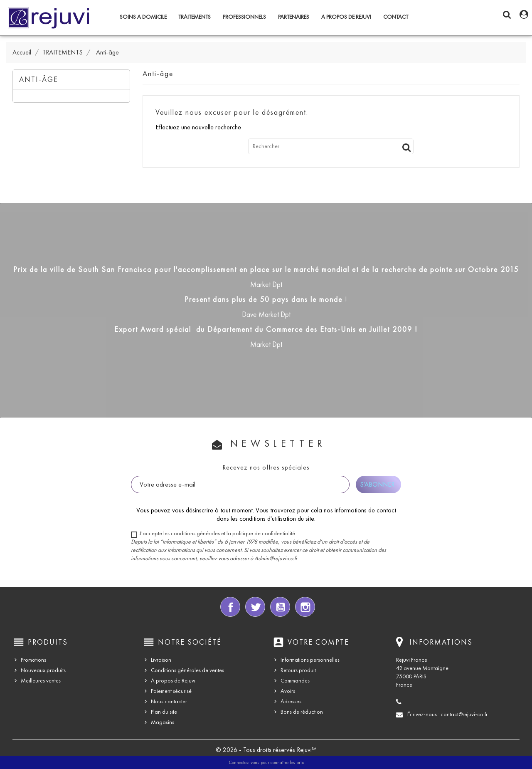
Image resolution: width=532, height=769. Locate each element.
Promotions (33, 660)
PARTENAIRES (294, 17)
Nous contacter (169, 701)
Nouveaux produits (43, 670)
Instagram (305, 607)
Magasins (163, 722)
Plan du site (164, 712)
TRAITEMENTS (195, 17)
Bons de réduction (302, 712)
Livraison (161, 660)
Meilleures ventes (41, 681)
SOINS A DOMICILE (143, 17)
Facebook (230, 607)
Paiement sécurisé (171, 691)
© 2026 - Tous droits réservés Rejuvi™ (266, 750)
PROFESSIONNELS (244, 17)
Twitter (255, 607)
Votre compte (318, 642)
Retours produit (298, 670)
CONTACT (396, 17)
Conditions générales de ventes (187, 670)
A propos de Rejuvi (346, 17)
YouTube (280, 607)
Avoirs (288, 691)
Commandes (295, 681)
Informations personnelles (310, 660)
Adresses (291, 701)
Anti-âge (39, 79)
